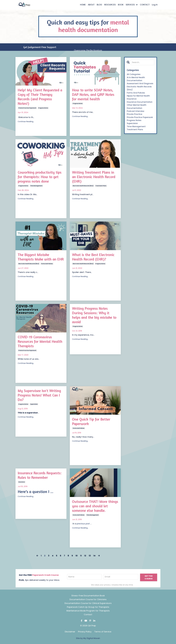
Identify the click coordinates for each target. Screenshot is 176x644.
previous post (84, 525)
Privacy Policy (85, 632)
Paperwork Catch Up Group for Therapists (88, 607)
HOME (82, 5)
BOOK (120, 5)
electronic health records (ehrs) (83, 187)
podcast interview (136, 113)
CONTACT (145, 5)
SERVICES (131, 5)
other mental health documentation (137, 108)
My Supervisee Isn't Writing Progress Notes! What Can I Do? (38, 396)
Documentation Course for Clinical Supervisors (88, 603)
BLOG (99, 5)
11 (81, 556)
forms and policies (47, 269)
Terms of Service (103, 632)
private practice (135, 116)
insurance (22, 488)
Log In (155, 5)
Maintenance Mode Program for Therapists (88, 611)
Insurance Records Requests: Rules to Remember (33, 478)
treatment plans (101, 187)
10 (76, 556)
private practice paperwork (27, 110)
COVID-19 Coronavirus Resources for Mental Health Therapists (37, 342)
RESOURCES (110, 5)
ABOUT (91, 5)
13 (90, 556)
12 (86, 556)
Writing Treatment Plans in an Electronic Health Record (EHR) (95, 177)
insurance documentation (140, 104)
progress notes (43, 110)
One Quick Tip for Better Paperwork (93, 422)
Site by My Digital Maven (88, 638)
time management (36, 187)
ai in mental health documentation (136, 79)
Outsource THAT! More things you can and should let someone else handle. (95, 507)
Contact (88, 615)
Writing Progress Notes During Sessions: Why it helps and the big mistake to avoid (94, 316)
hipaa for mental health (139, 97)
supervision (34, 405)
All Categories (134, 75)
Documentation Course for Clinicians (88, 600)
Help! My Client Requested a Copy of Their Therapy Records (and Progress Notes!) (40, 98)
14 (95, 556)
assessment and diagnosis (140, 84)
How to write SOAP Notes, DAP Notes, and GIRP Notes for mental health (94, 95)
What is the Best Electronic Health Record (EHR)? (95, 257)
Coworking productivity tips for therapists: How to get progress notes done (40, 177)
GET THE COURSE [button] (149, 577)
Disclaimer (70, 632)
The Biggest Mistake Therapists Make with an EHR (39, 260)
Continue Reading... (26, 123)
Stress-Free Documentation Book (88, 596)
